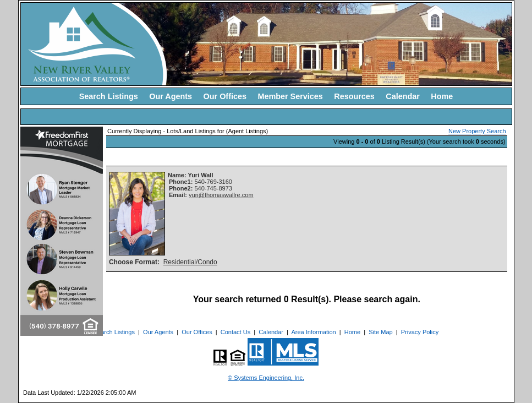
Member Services (290, 96)
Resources (354, 96)
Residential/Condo (190, 262)
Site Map (380, 332)
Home (442, 96)
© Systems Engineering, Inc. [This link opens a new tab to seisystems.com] (266, 378)
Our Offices (225, 96)
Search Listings (109, 96)
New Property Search (477, 131)
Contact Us (235, 332)
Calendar (403, 96)
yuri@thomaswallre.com (221, 195)
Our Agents (171, 96)
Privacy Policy (420, 332)
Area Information (313, 332)
